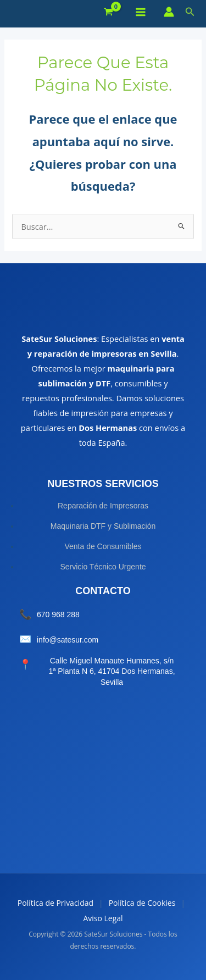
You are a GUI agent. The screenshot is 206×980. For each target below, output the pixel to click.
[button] (190, 12)
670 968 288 (58, 614)
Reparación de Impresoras (103, 506)
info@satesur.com (68, 640)
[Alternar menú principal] (141, 12)
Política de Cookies (142, 903)
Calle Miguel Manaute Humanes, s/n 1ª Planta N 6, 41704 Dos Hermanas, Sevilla (112, 671)
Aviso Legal (103, 918)
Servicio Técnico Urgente (103, 567)
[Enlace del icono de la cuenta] (169, 12)
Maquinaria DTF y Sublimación (103, 526)
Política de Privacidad (55, 903)
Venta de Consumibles (103, 546)
